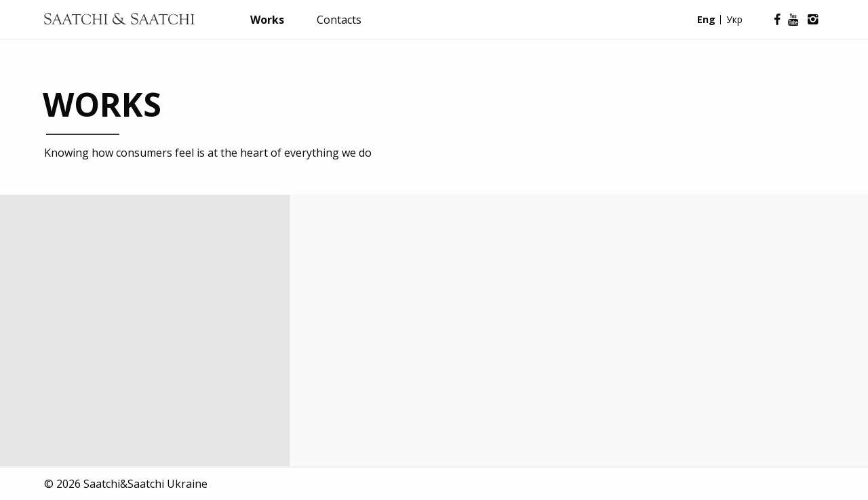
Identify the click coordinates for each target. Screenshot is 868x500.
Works (267, 20)
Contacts (339, 20)
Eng (706, 19)
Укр (734, 19)
